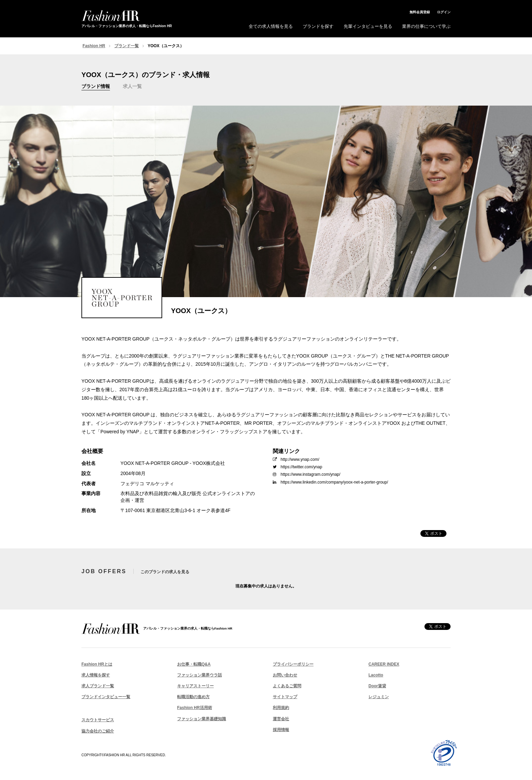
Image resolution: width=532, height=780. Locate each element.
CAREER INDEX (384, 664)
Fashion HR (94, 46)
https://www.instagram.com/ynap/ (307, 474)
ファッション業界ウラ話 (199, 675)
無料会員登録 (420, 12)
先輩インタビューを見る (368, 26)
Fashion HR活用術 (195, 708)
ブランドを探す (318, 26)
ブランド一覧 (127, 46)
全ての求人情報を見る (271, 26)
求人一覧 (132, 86)
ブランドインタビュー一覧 (106, 697)
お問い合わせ (285, 675)
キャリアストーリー (195, 686)
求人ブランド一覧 (98, 686)
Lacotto (376, 675)
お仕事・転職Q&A (194, 664)
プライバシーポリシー (293, 664)
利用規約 (281, 708)
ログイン (444, 12)
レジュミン (379, 697)
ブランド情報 (96, 86)
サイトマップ (285, 697)
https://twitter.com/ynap (298, 467)
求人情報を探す (96, 675)
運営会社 (281, 719)
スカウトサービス (98, 720)
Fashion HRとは (97, 664)
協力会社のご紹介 (98, 731)
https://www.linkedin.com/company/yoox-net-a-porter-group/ (330, 482)
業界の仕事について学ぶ (426, 26)
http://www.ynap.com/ (296, 459)
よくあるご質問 (287, 686)
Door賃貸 (377, 686)
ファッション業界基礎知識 (202, 719)
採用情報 (281, 730)
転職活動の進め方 (193, 697)
